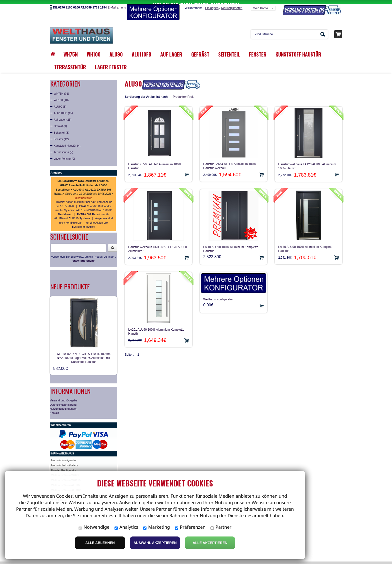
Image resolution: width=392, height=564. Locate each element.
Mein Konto (260, 4)
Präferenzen (190, 527)
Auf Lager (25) (62, 115)
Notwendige (94, 527)
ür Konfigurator (68, 456)
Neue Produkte (70, 282)
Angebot (56, 168)
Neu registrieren (232, 4)
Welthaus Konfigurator (218, 295)
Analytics (126, 527)
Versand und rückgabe (63, 396)
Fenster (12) (61, 135)
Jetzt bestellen (83, 194)
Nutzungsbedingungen (63, 404)
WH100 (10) (61, 96)
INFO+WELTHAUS (62, 449)
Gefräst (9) (60, 122)
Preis (191, 93)
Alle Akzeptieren (210, 543)
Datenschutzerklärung (63, 400)
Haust (55, 456)
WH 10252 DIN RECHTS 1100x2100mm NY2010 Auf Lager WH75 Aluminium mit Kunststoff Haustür (83, 354)
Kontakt (54, 409)
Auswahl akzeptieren (155, 543)
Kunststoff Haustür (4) (67, 141)
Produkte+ (180, 93)
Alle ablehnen (100, 543)
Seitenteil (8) (61, 128)
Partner (221, 527)
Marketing (157, 527)
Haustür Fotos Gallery (65, 461)
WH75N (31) (61, 89)
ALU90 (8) (60, 102)
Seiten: (129, 350)
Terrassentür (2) (63, 148)
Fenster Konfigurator (64, 466)
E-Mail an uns (117, 3)
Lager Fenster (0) (64, 154)
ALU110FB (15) (63, 109)
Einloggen (212, 4)
